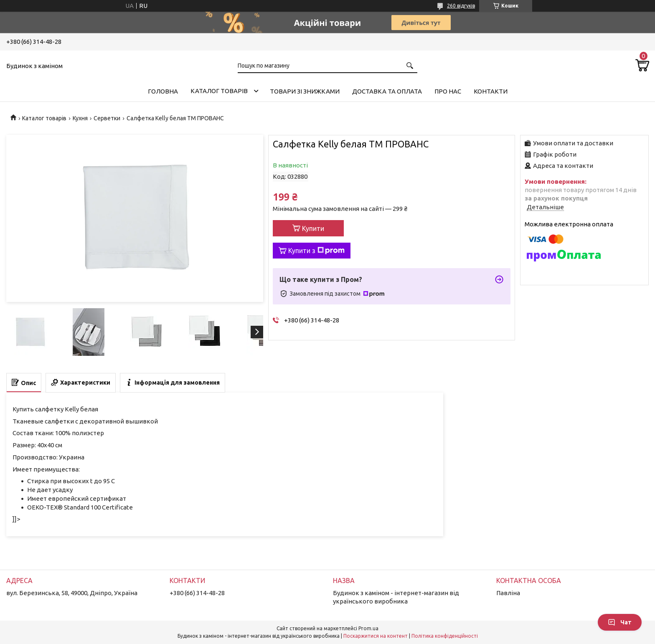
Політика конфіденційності (445, 636)
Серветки (107, 118)
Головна (163, 91)
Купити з (316, 251)
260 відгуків (461, 6)
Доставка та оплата (387, 91)
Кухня (80, 118)
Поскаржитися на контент (376, 636)
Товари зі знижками (305, 91)
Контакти (491, 91)
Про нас (448, 91)
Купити (313, 228)
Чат (620, 622)
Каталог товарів (219, 91)
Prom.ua (368, 628)
